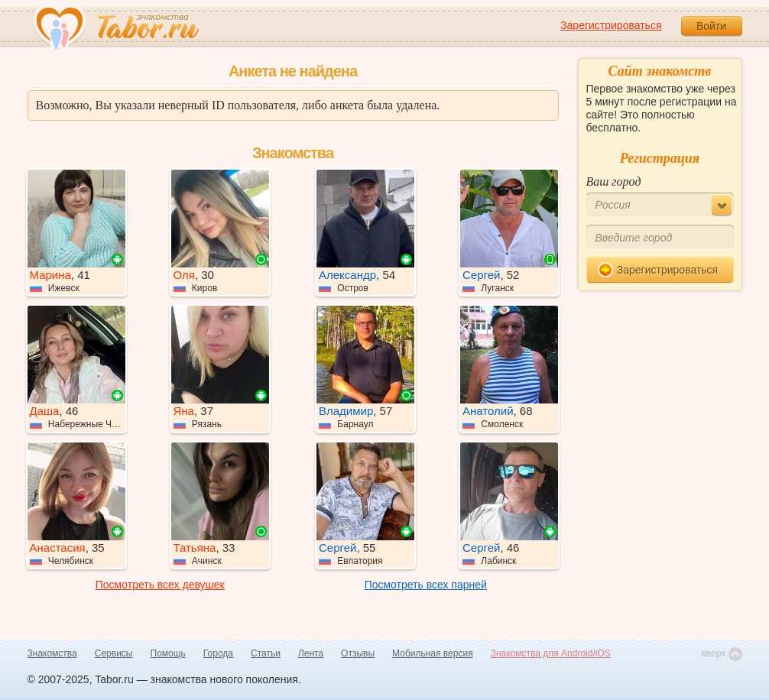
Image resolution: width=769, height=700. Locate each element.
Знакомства (52, 653)
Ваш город (614, 181)
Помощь (168, 653)
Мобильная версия (433, 653)
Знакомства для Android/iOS (551, 653)
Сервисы (114, 653)
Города (218, 653)
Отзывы (358, 653)
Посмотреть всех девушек (160, 585)
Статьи (266, 653)
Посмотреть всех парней (426, 585)
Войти (711, 26)
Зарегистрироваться (611, 25)
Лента (311, 653)
